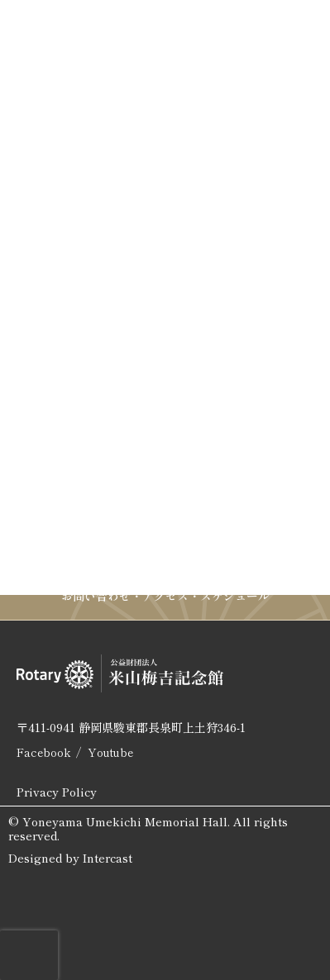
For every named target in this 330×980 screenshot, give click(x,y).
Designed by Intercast (70, 858)
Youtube (110, 752)
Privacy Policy (57, 792)
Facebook (44, 752)
